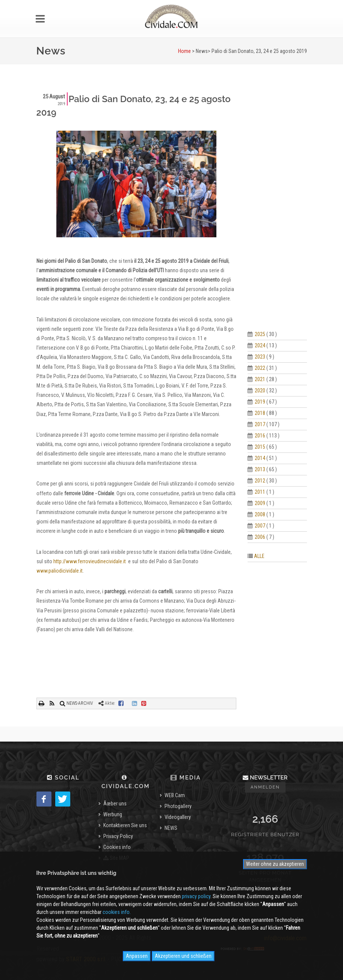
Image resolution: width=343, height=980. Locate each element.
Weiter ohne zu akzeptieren (275, 864)
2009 (260, 503)
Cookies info (117, 847)
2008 (260, 514)
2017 (260, 424)
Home (184, 51)
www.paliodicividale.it (60, 571)
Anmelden (265, 787)
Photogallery (178, 806)
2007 (260, 526)
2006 (260, 537)
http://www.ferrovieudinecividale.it (90, 561)
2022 (260, 368)
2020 (260, 390)
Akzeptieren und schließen (183, 956)
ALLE (259, 556)
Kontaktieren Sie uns (125, 825)
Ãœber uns (115, 804)
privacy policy (196, 896)
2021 (260, 379)
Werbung (113, 814)
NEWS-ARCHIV (76, 703)
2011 (260, 492)
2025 (260, 334)
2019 (260, 402)
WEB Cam (175, 795)
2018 (260, 413)
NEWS (171, 828)
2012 (260, 481)
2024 (260, 345)
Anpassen (137, 956)
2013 (260, 469)
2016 (260, 436)
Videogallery (178, 817)
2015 (260, 447)
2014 (260, 458)
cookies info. (117, 912)
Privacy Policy (118, 836)
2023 (260, 357)
